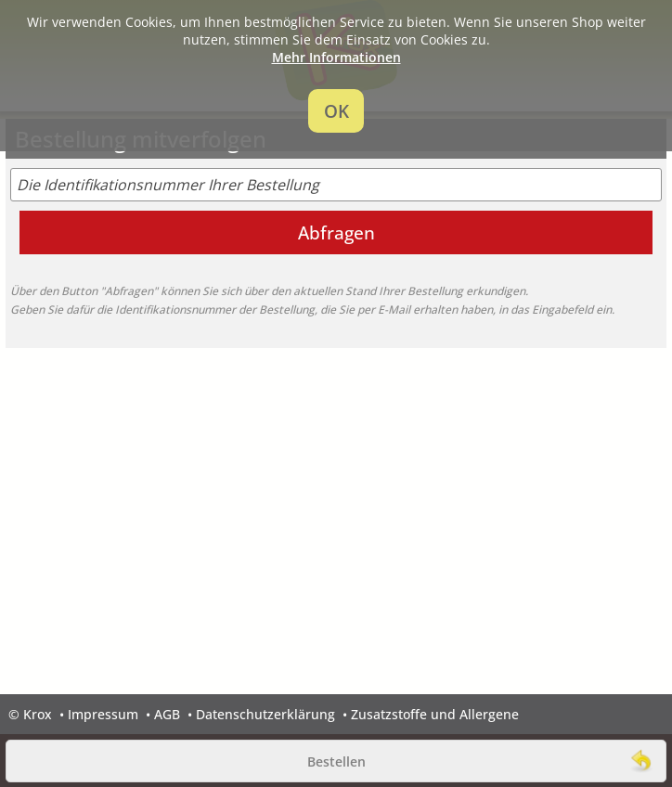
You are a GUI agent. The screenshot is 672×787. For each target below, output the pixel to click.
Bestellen (336, 761)
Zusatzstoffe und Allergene (435, 714)
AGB (167, 714)
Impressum (103, 714)
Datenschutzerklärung (265, 714)
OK (336, 111)
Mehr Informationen (336, 57)
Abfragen (336, 232)
